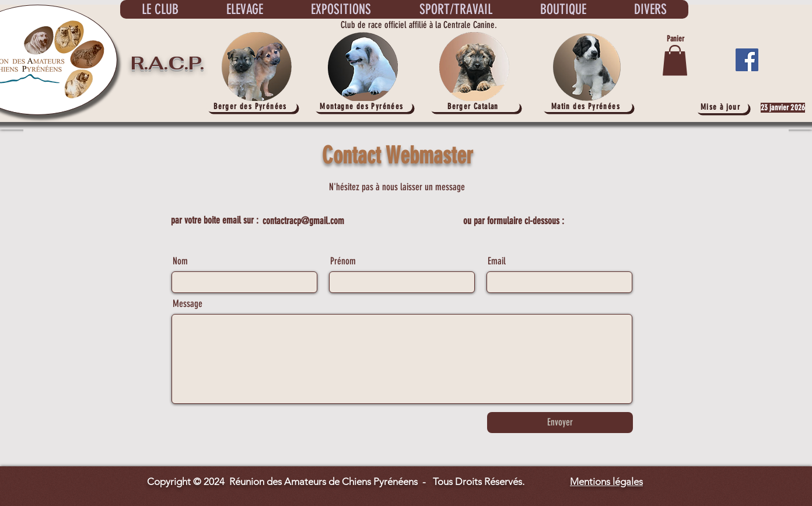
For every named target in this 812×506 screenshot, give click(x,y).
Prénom (343, 261)
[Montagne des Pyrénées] (363, 107)
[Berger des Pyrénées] (251, 107)
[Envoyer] (560, 423)
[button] (675, 60)
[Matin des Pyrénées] (587, 107)
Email (497, 261)
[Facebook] (747, 60)
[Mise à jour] (722, 107)
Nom (180, 261)
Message (188, 304)
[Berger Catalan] (474, 107)
